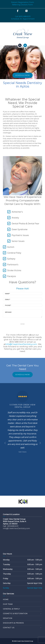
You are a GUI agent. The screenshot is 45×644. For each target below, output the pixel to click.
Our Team (8, 604)
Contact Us (9, 628)
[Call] (20, 45)
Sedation (8, 618)
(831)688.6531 (13, 526)
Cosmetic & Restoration (15, 614)
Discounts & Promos (13, 623)
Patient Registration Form (23, 2)
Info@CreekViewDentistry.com (21, 344)
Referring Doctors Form (22, 5)
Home (6, 600)
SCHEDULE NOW (23, 75)
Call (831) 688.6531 (23, 17)
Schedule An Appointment (23, 19)
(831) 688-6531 (17, 342)
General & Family (11, 609)
